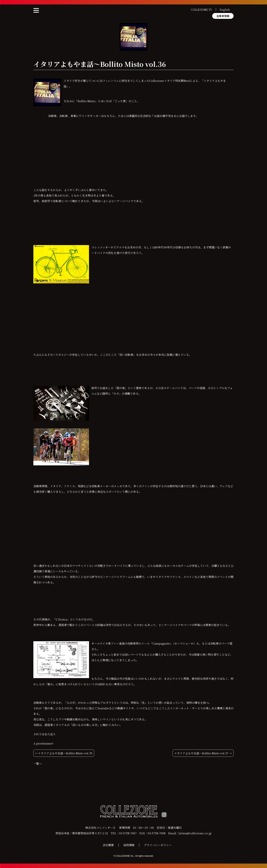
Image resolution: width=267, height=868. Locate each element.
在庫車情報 (223, 16)
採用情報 (129, 845)
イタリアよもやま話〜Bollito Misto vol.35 (65, 753)
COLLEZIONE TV (202, 10)
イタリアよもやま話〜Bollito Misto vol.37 (201, 753)
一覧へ (38, 764)
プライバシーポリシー (158, 845)
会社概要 (108, 845)
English (225, 10)
